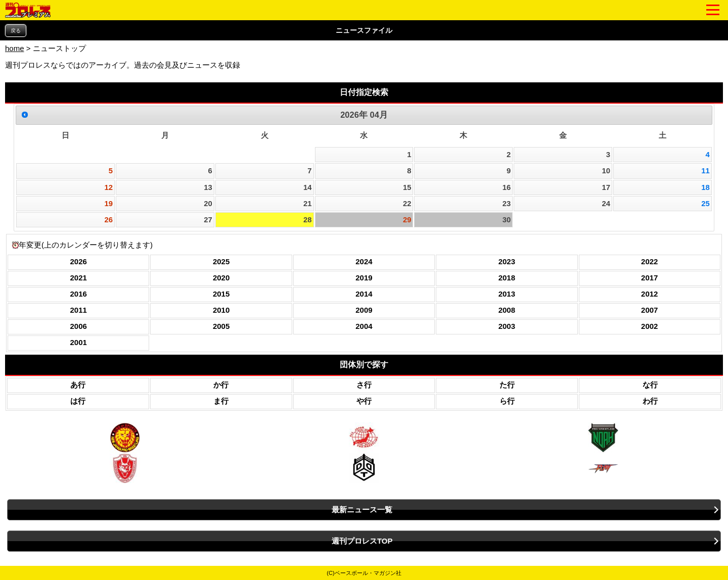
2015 (221, 294)
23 (507, 204)
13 (208, 187)
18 (706, 187)
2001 (79, 342)
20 (208, 204)
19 (109, 204)
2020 (221, 278)
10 (606, 171)
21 (308, 204)
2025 (221, 261)
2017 (649, 278)
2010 (221, 310)
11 (706, 171)
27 (208, 220)
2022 (649, 261)
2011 (79, 310)
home (15, 48)
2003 (507, 326)
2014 (364, 294)
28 (308, 220)
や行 (364, 401)
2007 (649, 310)
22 (407, 204)
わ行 (650, 401)
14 (308, 187)
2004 (364, 326)
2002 (649, 326)
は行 (78, 401)
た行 (507, 385)
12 (109, 187)
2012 (649, 294)
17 (606, 187)
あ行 (78, 385)
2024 (364, 261)
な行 (650, 385)
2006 (79, 326)
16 (507, 187)
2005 (221, 326)
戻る (16, 31)
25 (706, 204)
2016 (79, 294)
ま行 (221, 401)
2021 (79, 278)
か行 (221, 385)
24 (606, 204)
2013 (507, 294)
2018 (507, 278)
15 (407, 187)
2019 (364, 278)
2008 (507, 310)
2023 (507, 261)
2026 (79, 261)
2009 (364, 310)
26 (109, 220)
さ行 (364, 385)
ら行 (507, 401)
